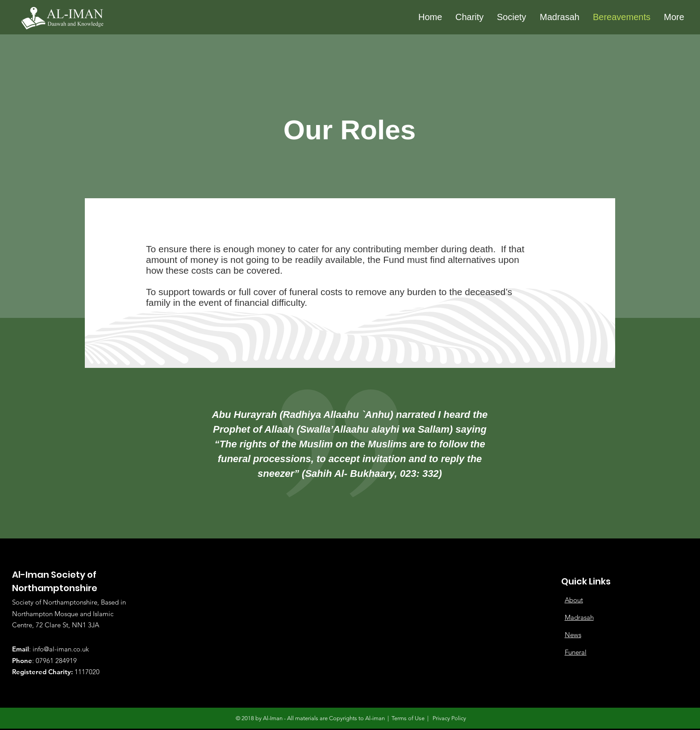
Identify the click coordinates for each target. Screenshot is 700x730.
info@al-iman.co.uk (61, 649)
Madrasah (579, 617)
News (573, 635)
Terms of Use (408, 718)
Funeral (576, 652)
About (574, 600)
